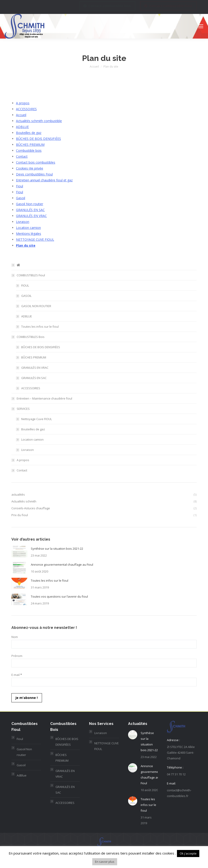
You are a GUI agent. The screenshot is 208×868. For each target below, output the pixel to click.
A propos (23, 103)
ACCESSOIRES (26, 109)
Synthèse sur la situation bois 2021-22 (57, 549)
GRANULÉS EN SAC (30, 210)
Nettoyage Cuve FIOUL (37, 419)
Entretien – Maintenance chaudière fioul (44, 398)
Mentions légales (29, 234)
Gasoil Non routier (30, 204)
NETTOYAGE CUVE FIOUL (35, 239)
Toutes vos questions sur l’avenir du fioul (59, 596)
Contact (22, 156)
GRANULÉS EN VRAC (31, 216)
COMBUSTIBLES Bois (31, 337)
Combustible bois (29, 150)
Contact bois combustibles (36, 162)
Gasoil (21, 198)
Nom (15, 637)
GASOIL (26, 296)
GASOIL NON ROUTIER (36, 306)
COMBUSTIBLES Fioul (31, 275)
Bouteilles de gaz (29, 133)
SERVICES (23, 409)
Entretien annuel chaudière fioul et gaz (44, 180)
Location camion (28, 228)
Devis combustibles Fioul (34, 174)
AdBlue (22, 775)
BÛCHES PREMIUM (30, 145)
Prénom (17, 656)
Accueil (21, 115)
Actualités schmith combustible (39, 121)
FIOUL (25, 285)
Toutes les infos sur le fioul (40, 327)
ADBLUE (22, 127)
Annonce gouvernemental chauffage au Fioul (62, 565)
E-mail (17, 675)
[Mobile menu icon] (201, 26)
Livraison (23, 222)
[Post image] (19, 552)
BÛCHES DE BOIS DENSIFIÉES (38, 139)
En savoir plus (105, 862)
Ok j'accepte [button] (188, 853)
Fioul (20, 186)
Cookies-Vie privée (30, 168)
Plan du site (26, 245)
